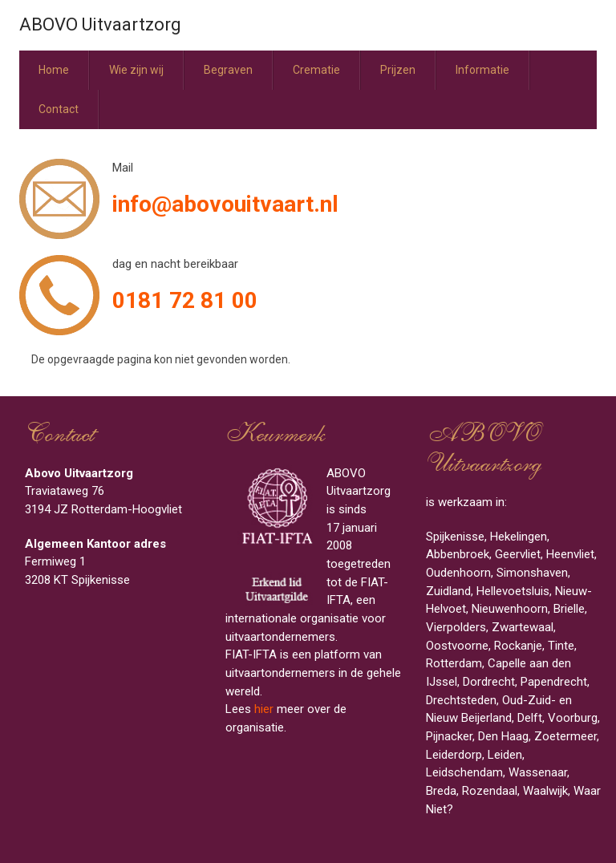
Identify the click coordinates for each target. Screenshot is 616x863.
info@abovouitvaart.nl (225, 204)
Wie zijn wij (136, 70)
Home (54, 70)
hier (264, 709)
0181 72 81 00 (185, 300)
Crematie (316, 70)
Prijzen (398, 70)
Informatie (482, 70)
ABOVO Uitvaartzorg (100, 24)
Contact (59, 109)
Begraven (228, 70)
